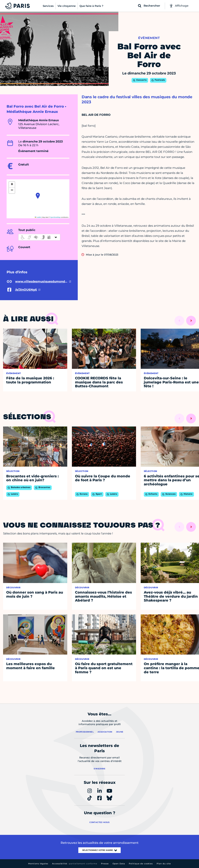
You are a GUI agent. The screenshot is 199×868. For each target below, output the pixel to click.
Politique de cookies (141, 864)
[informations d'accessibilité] (39, 237)
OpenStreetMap (55, 217)
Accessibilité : (75, 864)
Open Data (119, 864)
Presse (105, 864)
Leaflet (38, 217)
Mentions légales (38, 864)
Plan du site (164, 864)
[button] (38, 196)
